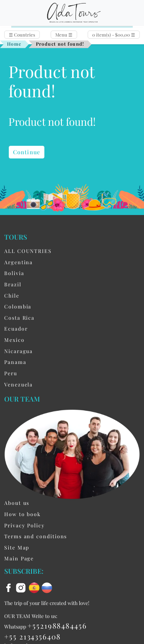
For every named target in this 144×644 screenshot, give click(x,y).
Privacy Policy (24, 525)
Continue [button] (27, 152)
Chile (12, 295)
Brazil (13, 284)
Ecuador (16, 328)
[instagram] (22, 587)
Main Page (19, 558)
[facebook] (10, 587)
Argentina (18, 262)
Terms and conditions (36, 536)
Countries (22, 35)
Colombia (18, 306)
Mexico (14, 340)
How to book (23, 514)
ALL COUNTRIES (28, 251)
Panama (15, 362)
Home (14, 44)
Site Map (17, 547)
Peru (11, 373)
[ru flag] (47, 587)
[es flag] (35, 587)
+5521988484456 (57, 625)
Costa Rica (19, 318)
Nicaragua (18, 351)
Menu (64, 35)
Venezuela (18, 384)
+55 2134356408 (33, 636)
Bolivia (14, 273)
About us (17, 503)
